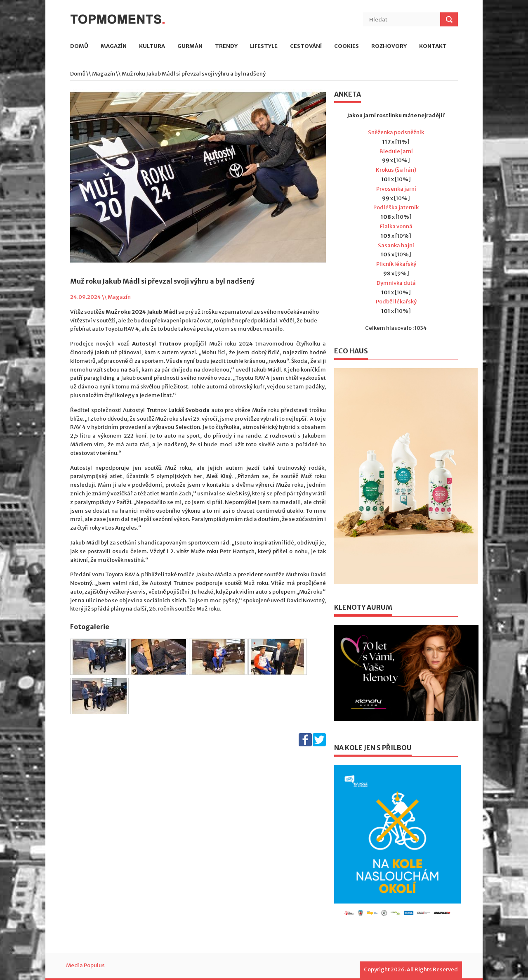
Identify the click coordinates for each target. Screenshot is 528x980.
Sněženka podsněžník (396, 132)
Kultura (152, 46)
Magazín (114, 46)
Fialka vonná (396, 226)
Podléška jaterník (396, 207)
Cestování (306, 46)
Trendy (226, 46)
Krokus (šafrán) (396, 170)
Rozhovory (389, 46)
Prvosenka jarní (396, 189)
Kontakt (433, 46)
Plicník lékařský (396, 264)
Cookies (346, 46)
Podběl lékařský (396, 302)
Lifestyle (264, 46)
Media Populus (85, 965)
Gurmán (190, 46)
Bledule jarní (396, 151)
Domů (79, 46)
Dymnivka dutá (396, 283)
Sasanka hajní (396, 245)
